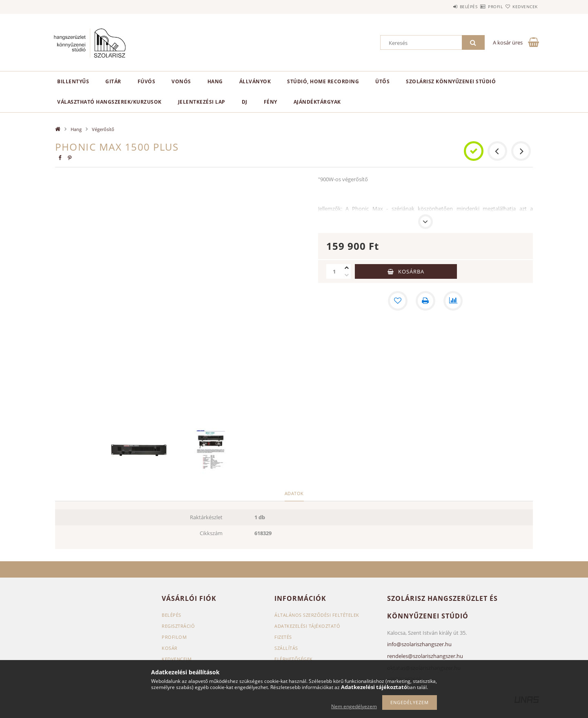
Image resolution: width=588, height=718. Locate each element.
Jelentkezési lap (202, 102)
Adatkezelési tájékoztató (307, 626)
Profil (481, 7)
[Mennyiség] (334, 271)
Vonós (181, 81)
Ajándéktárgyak (317, 102)
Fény (271, 102)
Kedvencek (521, 7)
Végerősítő (103, 129)
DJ (245, 102)
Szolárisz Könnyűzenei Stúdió (451, 81)
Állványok (255, 81)
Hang (215, 81)
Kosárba (411, 271)
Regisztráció (178, 626)
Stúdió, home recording (323, 81)
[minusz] (347, 275)
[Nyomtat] (425, 301)
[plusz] (347, 268)
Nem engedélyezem (354, 706)
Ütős (382, 81)
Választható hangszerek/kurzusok (109, 102)
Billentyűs (73, 81)
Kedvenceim (177, 659)
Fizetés (283, 637)
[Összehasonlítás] (453, 301)
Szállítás (286, 648)
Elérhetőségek (294, 659)
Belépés (445, 7)
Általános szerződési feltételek (317, 615)
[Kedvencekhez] (398, 301)
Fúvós (147, 81)
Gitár (113, 81)
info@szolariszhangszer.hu (419, 644)
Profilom (174, 637)
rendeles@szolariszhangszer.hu (425, 656)
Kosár (170, 648)
